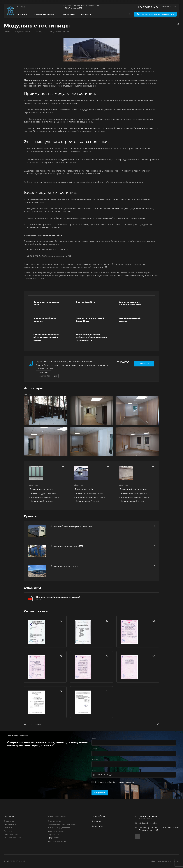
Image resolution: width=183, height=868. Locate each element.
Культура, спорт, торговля (59, 828)
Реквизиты (9, 828)
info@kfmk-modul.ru (148, 823)
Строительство (54, 821)
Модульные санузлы (41, 489)
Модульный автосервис (133, 489)
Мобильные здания (56, 831)
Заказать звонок (169, 7)
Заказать (144, 363)
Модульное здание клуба (65, 566)
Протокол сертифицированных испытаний (58, 597)
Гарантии (8, 831)
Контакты (96, 821)
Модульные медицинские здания (62, 824)
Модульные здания (57, 816)
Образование (54, 835)
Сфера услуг (53, 838)
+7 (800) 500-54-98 (149, 7)
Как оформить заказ (13, 838)
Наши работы (98, 816)
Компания (9, 816)
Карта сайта (97, 826)
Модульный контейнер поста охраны (71, 526)
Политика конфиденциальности (165, 861)
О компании (9, 821)
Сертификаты (10, 824)
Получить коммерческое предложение (155, 14)
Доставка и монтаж (12, 835)
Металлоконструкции (57, 841)
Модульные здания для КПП (66, 546)
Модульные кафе (84, 489)
